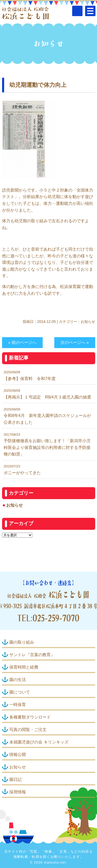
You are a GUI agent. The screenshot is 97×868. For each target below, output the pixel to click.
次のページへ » (75, 342)
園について (20, 692)
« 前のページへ (22, 342)
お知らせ (88, 322)
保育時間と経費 (24, 667)
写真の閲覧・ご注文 (28, 730)
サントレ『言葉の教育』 (32, 655)
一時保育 (18, 705)
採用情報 (18, 792)
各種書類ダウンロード (30, 717)
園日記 (16, 779)
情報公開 (18, 755)
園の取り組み (22, 642)
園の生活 (18, 680)
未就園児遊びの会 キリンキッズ (39, 742)
